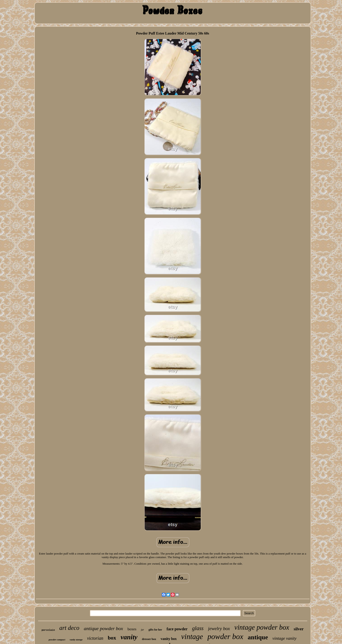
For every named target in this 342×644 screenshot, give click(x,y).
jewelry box (219, 629)
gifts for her (155, 630)
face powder (177, 629)
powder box (225, 636)
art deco (69, 628)
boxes (132, 629)
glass (198, 628)
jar (142, 630)
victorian (95, 638)
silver (299, 629)
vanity (129, 637)
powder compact (57, 640)
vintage (192, 637)
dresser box (149, 639)
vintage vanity (284, 638)
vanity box (169, 639)
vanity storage (76, 640)
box (112, 638)
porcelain (48, 630)
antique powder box (103, 628)
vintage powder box (262, 627)
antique (258, 637)
